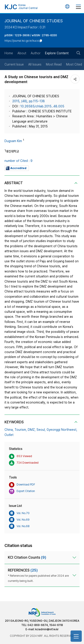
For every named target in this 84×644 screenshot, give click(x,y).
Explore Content (57, 53)
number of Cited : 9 (18, 161)
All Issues (35, 64)
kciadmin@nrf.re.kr (47, 629)
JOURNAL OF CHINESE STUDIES (34, 21)
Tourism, (21, 430)
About (22, 53)
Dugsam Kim (13, 141)
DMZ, (32, 430)
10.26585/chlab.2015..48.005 (42, 106)
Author (36, 53)
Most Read (54, 64)
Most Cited (74, 64)
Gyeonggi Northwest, (62, 430)
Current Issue (14, 64)
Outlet (9, 435)
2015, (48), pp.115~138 (29, 101)
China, (9, 430)
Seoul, (41, 430)
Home (9, 53)
